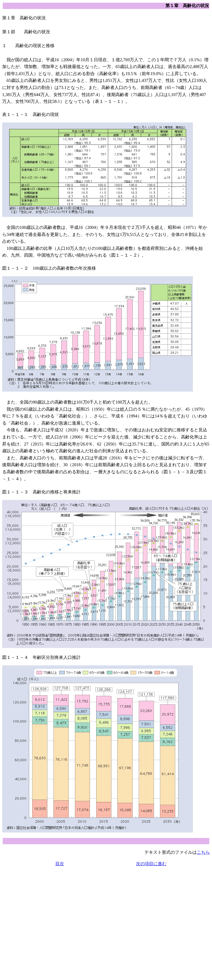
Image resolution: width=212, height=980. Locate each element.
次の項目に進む (151, 864)
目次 (60, 864)
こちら (203, 852)
